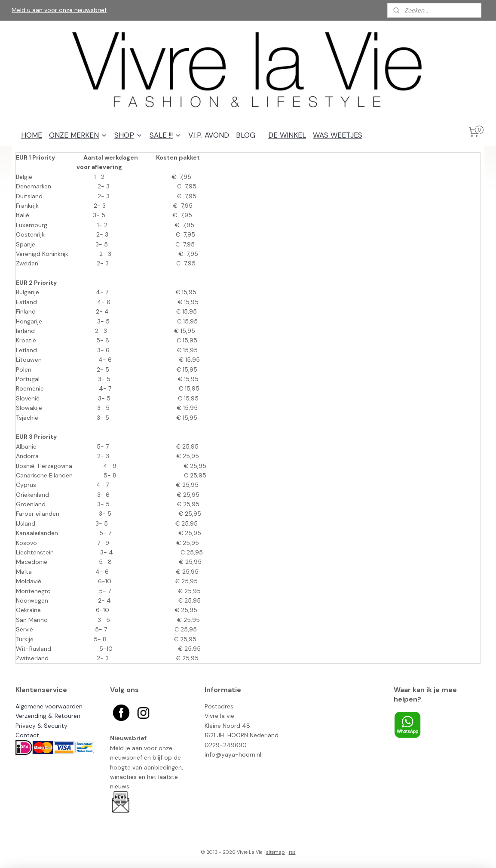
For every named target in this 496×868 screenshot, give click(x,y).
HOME (32, 135)
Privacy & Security (41, 726)
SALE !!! (165, 135)
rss (292, 852)
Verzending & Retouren (48, 716)
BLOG (246, 135)
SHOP (129, 135)
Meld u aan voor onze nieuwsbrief (59, 10)
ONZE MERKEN (78, 135)
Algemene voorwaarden (49, 706)
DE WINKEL (287, 135)
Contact (27, 735)
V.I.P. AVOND (209, 135)
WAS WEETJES (338, 135)
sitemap (276, 852)
